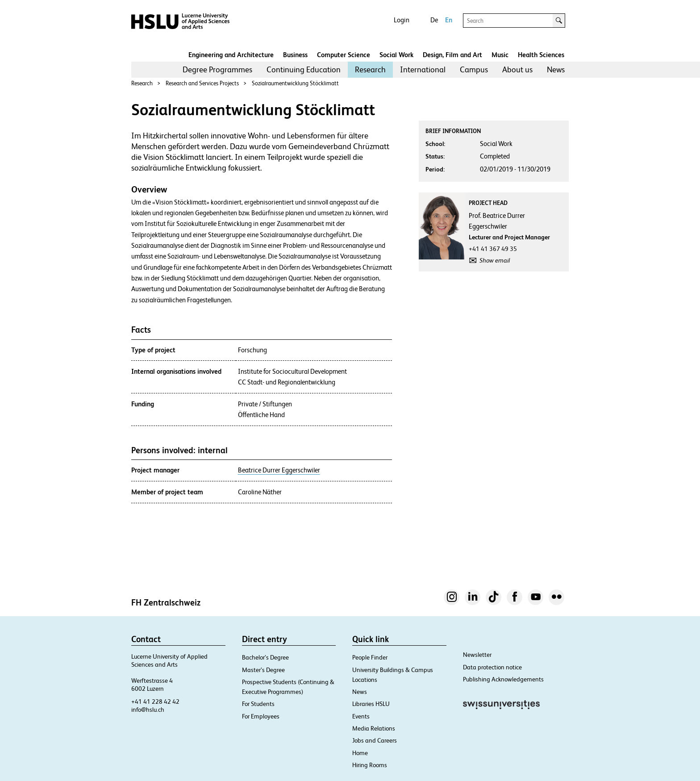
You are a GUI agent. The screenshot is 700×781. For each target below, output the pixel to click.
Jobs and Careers (375, 740)
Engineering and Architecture (231, 55)
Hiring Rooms (370, 765)
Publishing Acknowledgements (503, 679)
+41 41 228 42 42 (155, 702)
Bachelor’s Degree (265, 657)
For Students (258, 704)
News (556, 69)
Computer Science (344, 55)
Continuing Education (304, 69)
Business (295, 55)
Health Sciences (541, 55)
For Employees (261, 716)
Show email (495, 260)
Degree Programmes (217, 69)
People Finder (370, 657)
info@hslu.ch (148, 710)
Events (361, 716)
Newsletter (477, 655)
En (449, 20)
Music (500, 55)
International (423, 69)
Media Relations (374, 728)
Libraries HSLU (371, 704)
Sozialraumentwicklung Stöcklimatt (295, 83)
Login (402, 20)
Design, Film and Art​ (452, 55)
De (434, 20)
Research (370, 69)
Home (360, 753)
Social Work (396, 55)
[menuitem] (217, 70)
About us (517, 69)
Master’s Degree (263, 670)
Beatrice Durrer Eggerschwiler (279, 470)
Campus (474, 69)
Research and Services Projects (202, 83)
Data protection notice (492, 667)
